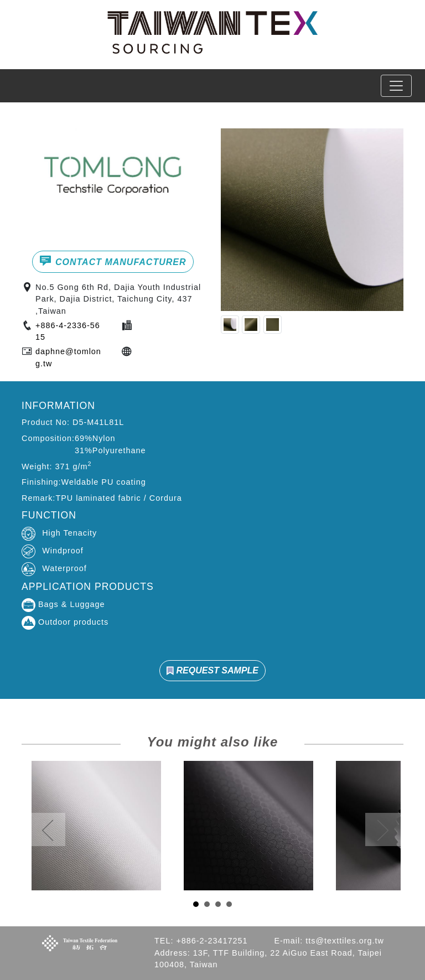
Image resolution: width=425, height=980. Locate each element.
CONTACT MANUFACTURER (113, 261)
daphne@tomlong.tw (68, 357)
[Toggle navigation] (396, 86)
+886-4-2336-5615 (68, 331)
